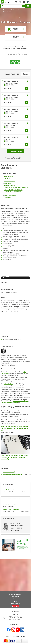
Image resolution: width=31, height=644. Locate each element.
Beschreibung (8, 176)
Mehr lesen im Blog (10, 195)
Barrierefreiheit (15, 604)
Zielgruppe (7, 183)
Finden (23, 6)
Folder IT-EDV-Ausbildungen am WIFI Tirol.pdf (13, 474)
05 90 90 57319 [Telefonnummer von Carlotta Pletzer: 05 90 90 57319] (19, 526)
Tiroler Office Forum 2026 (9, 504)
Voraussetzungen (9, 181)
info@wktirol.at (18, 620)
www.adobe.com (10, 308)
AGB (15, 601)
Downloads (7, 197)
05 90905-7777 (18, 616)
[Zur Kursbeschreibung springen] (15, 37)
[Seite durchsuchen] (13, 6)
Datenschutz (15, 599)
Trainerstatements (10, 185)
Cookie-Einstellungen (15, 594)
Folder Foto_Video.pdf (9, 472)
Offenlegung (15, 597)
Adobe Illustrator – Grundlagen (11, 510)
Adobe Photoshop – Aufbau (10, 490)
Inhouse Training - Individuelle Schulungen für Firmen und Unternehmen (13, 191)
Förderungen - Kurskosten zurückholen (16, 188)
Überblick (7, 179)
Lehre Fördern (8, 384)
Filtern (25, 74)
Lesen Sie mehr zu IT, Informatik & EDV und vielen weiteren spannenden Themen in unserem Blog (14, 457)
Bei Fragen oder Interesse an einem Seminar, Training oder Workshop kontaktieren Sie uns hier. (15, 428)
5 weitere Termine (16, 151)
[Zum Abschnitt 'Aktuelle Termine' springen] (15, 29)
